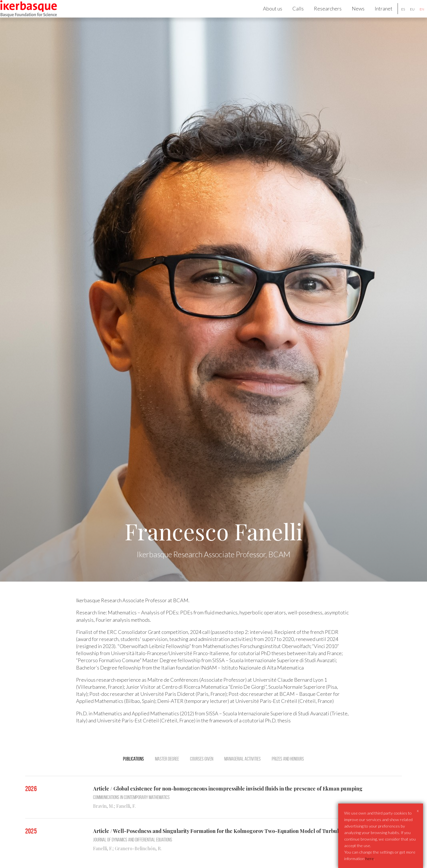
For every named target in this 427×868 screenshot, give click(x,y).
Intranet (376, 16)
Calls (291, 16)
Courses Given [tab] (202, 774)
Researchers (320, 16)
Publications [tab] (133, 774)
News (351, 16)
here (370, 859)
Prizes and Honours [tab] (288, 774)
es (396, 17)
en (415, 17)
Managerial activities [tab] (242, 774)
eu (405, 17)
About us (265, 16)
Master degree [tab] (167, 774)
